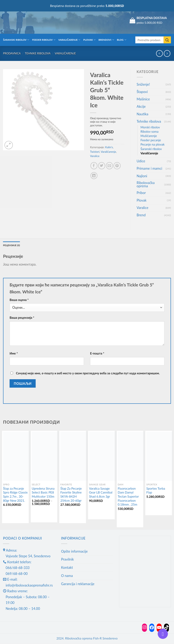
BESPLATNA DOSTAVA (152, 18)
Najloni (142, 176)
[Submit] (167, 40)
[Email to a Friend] (110, 166)
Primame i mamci (149, 168)
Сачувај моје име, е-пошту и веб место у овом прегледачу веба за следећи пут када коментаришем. (88, 373)
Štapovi (142, 92)
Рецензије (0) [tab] (12, 245)
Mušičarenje (149, 136)
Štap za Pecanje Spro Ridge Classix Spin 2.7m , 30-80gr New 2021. (15, 495)
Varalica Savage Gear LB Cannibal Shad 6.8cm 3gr (101, 493)
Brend (141, 215)
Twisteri (95, 152)
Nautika (143, 114)
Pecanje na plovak (153, 144)
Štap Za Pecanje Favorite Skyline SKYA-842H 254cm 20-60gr (71, 495)
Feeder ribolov (44, 40)
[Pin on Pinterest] (117, 166)
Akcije (141, 106)
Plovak (90, 40)
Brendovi (106, 40)
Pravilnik (68, 559)
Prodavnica (12, 53)
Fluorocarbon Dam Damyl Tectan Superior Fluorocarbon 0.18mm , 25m (128, 497)
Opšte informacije (74, 551)
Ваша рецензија (22, 318)
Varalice (95, 156)
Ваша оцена (19, 300)
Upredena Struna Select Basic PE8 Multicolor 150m (43, 493)
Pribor (141, 193)
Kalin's (109, 147)
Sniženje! (143, 84)
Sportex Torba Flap (156, 491)
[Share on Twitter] (102, 166)
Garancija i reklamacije (78, 584)
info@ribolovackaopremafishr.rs (29, 585)
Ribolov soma (150, 131)
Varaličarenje (69, 40)
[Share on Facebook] (94, 166)
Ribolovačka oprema (146, 184)
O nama (67, 576)
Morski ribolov (150, 127)
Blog (122, 40)
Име (14, 353)
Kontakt (67, 568)
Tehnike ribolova (38, 53)
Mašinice (143, 99)
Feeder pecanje (151, 140)
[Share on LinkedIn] (94, 176)
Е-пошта (97, 353)
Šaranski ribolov (16, 40)
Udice (141, 161)
